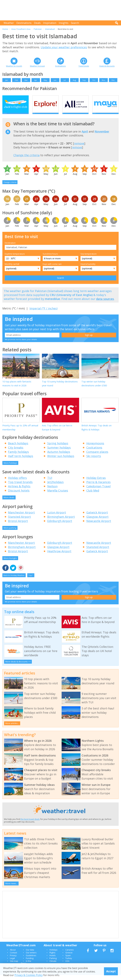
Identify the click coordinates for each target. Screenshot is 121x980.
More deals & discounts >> (18, 667)
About (13, 955)
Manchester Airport (21, 517)
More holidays (10, 468)
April (85, 137)
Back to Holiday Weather (14, 580)
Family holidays (18, 457)
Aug (74, 80)
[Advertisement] (61, 10)
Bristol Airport (18, 526)
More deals (9, 503)
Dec (113, 80)
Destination (10, 248)
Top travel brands (20, 487)
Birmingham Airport (61, 522)
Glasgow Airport (97, 522)
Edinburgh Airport (60, 526)
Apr (36, 80)
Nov (104, 80)
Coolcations (94, 453)
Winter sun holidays (61, 461)
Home (5, 29)
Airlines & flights (19, 491)
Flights (52, 958)
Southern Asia (24, 29)
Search (75, 23)
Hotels (53, 960)
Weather (9, 23)
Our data (30, 955)
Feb (16, 80)
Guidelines (31, 960)
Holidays (53, 955)
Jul (65, 80)
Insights (64, 23)
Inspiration (50, 23)
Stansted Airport (19, 522)
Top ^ (31, 580)
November (102, 137)
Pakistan (38, 29)
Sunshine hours (50, 259)
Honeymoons (95, 448)
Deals (37, 23)
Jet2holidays (55, 487)
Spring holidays (58, 448)
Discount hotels (19, 496)
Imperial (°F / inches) (43, 314)
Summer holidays (59, 453)
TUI (50, 483)
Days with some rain (52, 269)
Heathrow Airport (59, 556)
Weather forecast (37, 66)
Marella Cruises (58, 496)
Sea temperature (89, 259)
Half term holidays (21, 461)
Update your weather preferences (64, 47)
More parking (10, 533)
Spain (68, 960)
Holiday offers (17, 483)
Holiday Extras (96, 483)
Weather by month (14, 66)
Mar (26, 80)
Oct (94, 80)
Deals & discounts (107, 66)
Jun (55, 80)
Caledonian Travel (98, 491)
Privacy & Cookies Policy (29, 975)
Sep (84, 80)
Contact (13, 958)
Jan (7, 80)
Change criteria (10, 187)
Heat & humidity (88, 269)
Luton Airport (57, 517)
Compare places (97, 457)
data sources (105, 304)
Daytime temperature (15, 259)
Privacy (13, 960)
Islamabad (50, 29)
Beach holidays (18, 448)
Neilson (52, 491)
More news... (11, 889)
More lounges (10, 563)
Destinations (24, 23)
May (45, 80)
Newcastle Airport (99, 526)
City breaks (16, 453)
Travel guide (84, 66)
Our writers (31, 958)
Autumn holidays (59, 457)
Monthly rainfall (12, 269)
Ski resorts (94, 461)
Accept (111, 971)
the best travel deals (30, 824)
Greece (69, 958)
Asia (13, 29)
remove (79, 148)
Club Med (93, 496)
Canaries (70, 955)
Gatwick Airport (97, 517)
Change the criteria (26, 160)
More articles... (12, 728)
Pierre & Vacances (98, 487)
